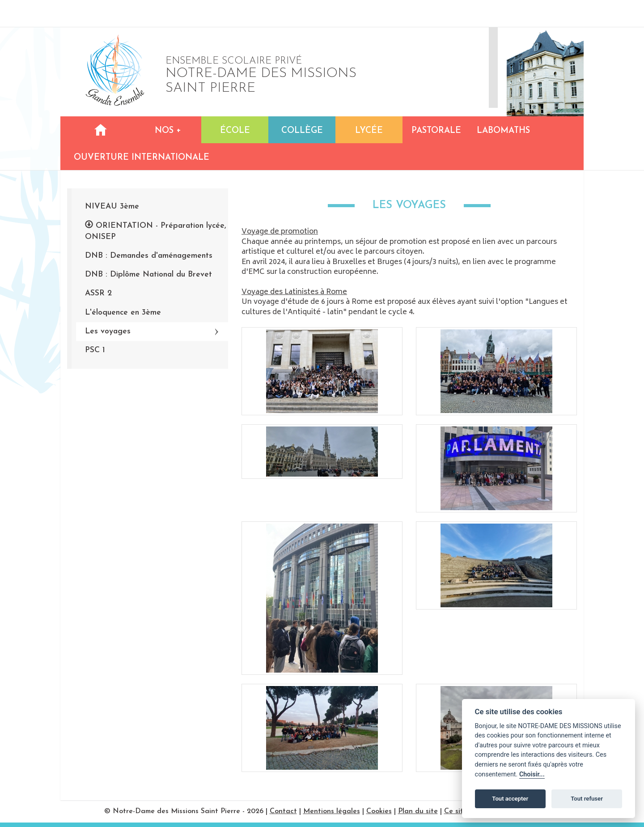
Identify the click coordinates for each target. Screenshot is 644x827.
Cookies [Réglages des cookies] (379, 811)
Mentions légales (332, 811)
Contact (283, 811)
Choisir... (532, 774)
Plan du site (418, 811)
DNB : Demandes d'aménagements (149, 256)
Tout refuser (587, 799)
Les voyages (108, 331)
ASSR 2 (98, 293)
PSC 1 (95, 350)
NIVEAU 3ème (112, 207)
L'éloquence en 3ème (123, 313)
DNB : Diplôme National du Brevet (148, 275)
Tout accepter (510, 799)
